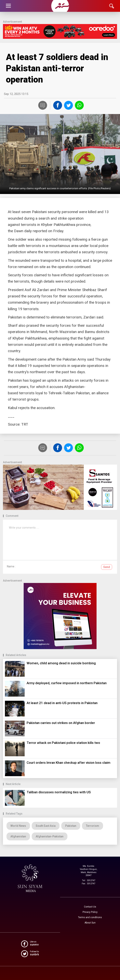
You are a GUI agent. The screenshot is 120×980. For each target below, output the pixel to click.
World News (18, 826)
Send (107, 567)
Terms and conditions (90, 917)
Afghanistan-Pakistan (50, 836)
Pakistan (71, 826)
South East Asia (46, 826)
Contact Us (90, 907)
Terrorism (93, 826)
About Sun (90, 923)
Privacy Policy (90, 912)
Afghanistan (18, 836)
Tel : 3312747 (89, 880)
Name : (11, 566)
